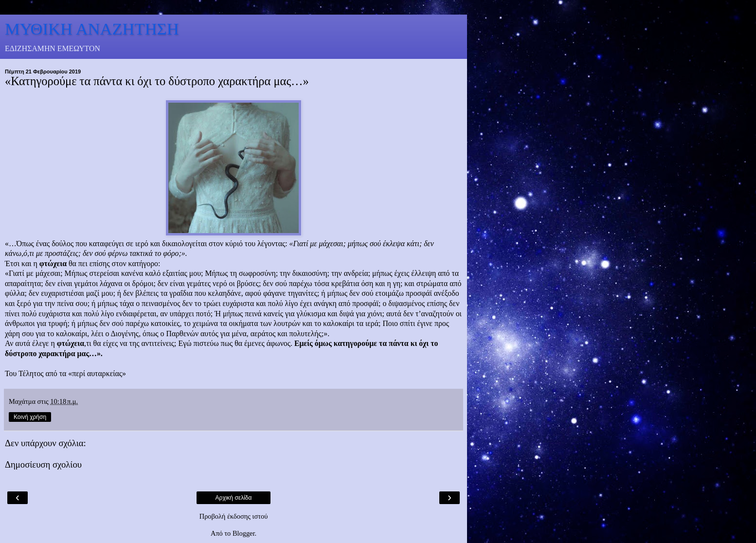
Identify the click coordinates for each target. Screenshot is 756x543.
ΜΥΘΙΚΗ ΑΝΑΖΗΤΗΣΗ (92, 29)
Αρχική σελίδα (234, 498)
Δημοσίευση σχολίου (43, 464)
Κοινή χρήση (30, 417)
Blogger (244, 533)
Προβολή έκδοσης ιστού (234, 516)
